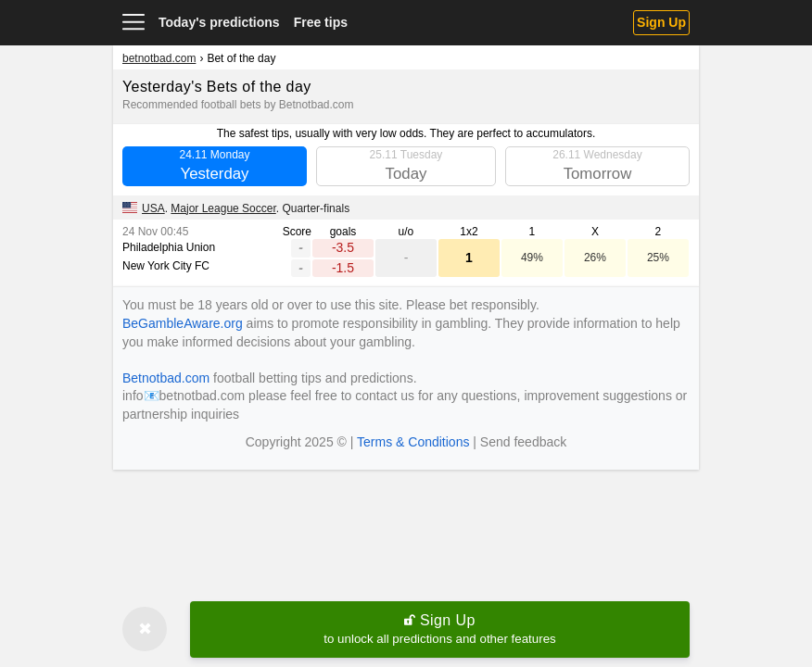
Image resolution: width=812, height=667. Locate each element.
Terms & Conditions (413, 442)
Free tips (321, 22)
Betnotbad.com (166, 378)
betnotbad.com (159, 58)
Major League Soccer (223, 208)
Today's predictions (219, 22)
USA (153, 208)
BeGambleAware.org (183, 323)
